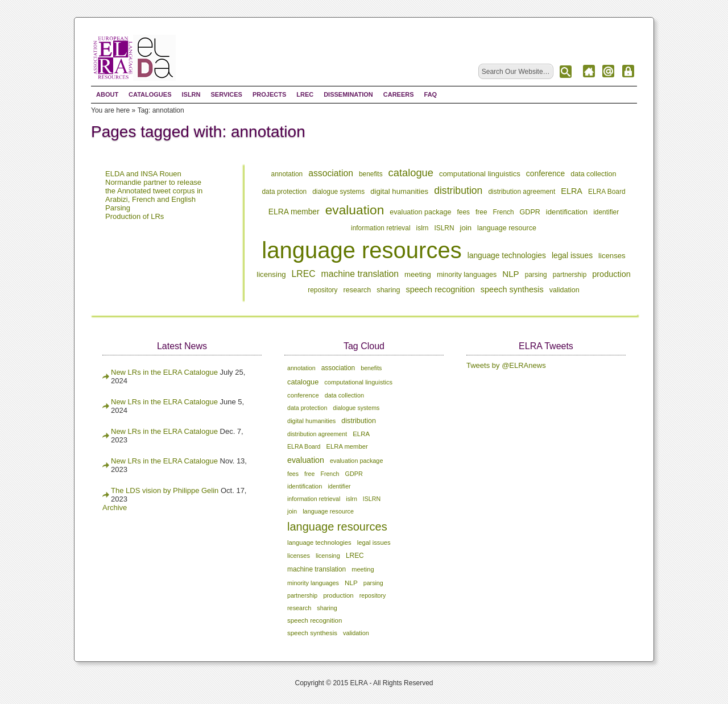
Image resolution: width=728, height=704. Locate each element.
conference (545, 173)
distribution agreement (522, 192)
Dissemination (348, 94)
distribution (458, 191)
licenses (612, 256)
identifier (606, 212)
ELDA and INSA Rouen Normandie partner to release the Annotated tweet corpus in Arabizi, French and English (154, 187)
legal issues (572, 255)
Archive (115, 508)
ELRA (572, 191)
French (504, 212)
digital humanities (399, 191)
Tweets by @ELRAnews (506, 365)
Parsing (118, 208)
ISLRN (191, 94)
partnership (570, 275)
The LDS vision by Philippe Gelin (165, 490)
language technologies (507, 255)
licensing (271, 274)
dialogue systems (338, 192)
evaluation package (420, 212)
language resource (507, 228)
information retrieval (381, 228)
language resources (361, 250)
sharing (388, 290)
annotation (287, 174)
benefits (371, 174)
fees (464, 212)
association (331, 173)
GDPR (530, 212)
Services (226, 94)
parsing (536, 275)
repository (322, 290)
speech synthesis (512, 289)
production (611, 274)
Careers (399, 94)
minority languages (467, 275)
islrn (423, 228)
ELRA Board (607, 192)
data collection (593, 174)
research (357, 290)
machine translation (360, 274)
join (466, 228)
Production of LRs (135, 216)
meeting (418, 274)
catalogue (411, 173)
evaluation (355, 210)
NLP (510, 274)
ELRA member (294, 212)
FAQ (431, 94)
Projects (269, 94)
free (481, 212)
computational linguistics (480, 174)
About (107, 94)
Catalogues (150, 94)
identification (567, 212)
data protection (284, 192)
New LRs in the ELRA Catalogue (166, 372)
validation (564, 290)
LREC (305, 94)
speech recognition (440, 289)
